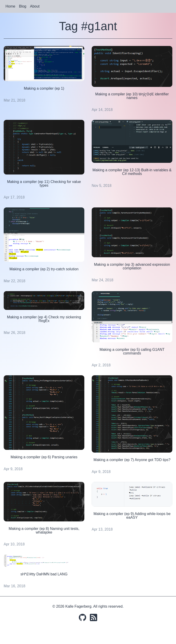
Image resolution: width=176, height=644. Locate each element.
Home (10, 6)
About (35, 6)
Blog (23, 6)
